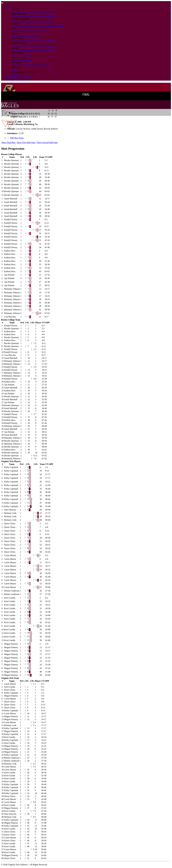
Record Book (49, 12)
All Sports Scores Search (17, 79)
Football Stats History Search (19, 77)
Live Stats (16, 12)
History (36, 36)
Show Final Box (8, 142)
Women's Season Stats (38, 31)
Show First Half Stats (26, 142)
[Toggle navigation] (2, 3)
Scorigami (60, 26)
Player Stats (37, 12)
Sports (9, 7)
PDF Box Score (17, 138)
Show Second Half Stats (47, 142)
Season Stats (26, 12)
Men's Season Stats (20, 31)
